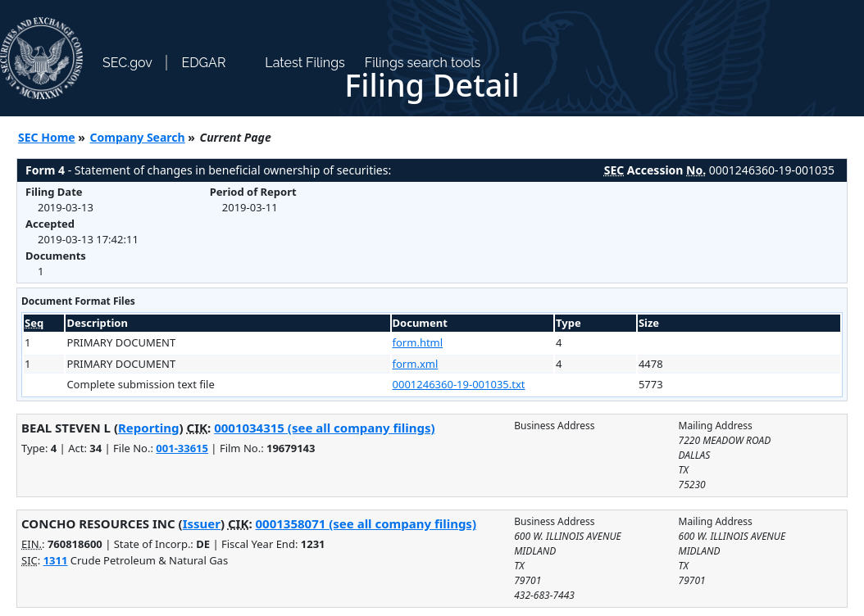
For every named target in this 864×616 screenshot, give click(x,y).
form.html (418, 342)
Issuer (202, 523)
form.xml (416, 364)
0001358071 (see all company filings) (366, 523)
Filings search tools (423, 63)
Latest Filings (305, 63)
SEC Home (47, 137)
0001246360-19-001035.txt (459, 384)
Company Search (138, 137)
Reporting (149, 428)
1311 (56, 560)
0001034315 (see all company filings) (324, 428)
